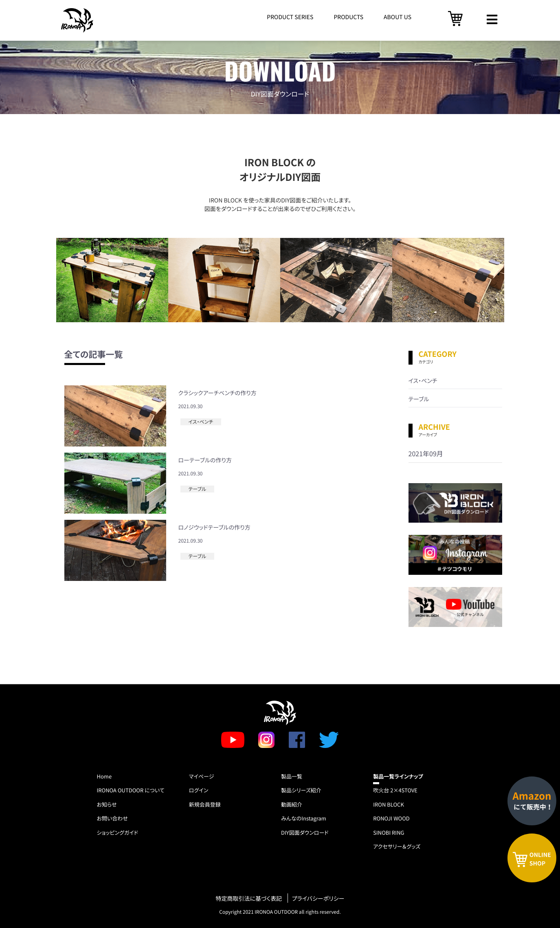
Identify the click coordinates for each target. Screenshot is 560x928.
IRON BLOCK (389, 804)
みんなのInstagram (304, 818)
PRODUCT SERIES (290, 17)
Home (104, 776)
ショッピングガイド (118, 832)
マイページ (202, 776)
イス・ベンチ (201, 422)
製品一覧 (292, 776)
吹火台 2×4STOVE (395, 790)
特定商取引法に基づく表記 (249, 899)
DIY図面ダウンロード (305, 832)
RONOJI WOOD (391, 818)
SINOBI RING (389, 832)
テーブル (198, 489)
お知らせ (107, 804)
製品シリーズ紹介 (301, 790)
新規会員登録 (205, 804)
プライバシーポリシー (318, 899)
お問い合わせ (112, 818)
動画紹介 (292, 804)
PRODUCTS (348, 17)
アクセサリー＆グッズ (397, 846)
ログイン (199, 790)
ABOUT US (397, 17)
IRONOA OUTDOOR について (131, 790)
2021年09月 (426, 453)
